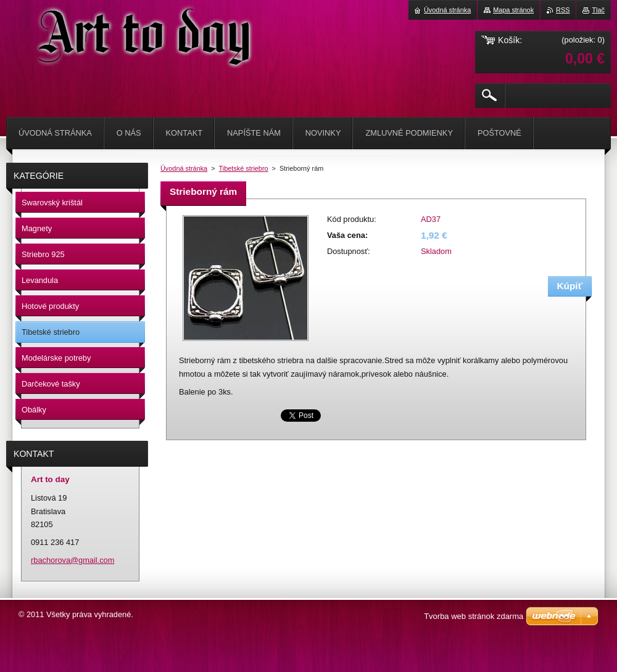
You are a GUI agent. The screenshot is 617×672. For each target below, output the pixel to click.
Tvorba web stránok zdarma (474, 616)
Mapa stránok (513, 10)
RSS (563, 10)
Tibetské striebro (244, 168)
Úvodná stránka (184, 168)
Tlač (598, 10)
